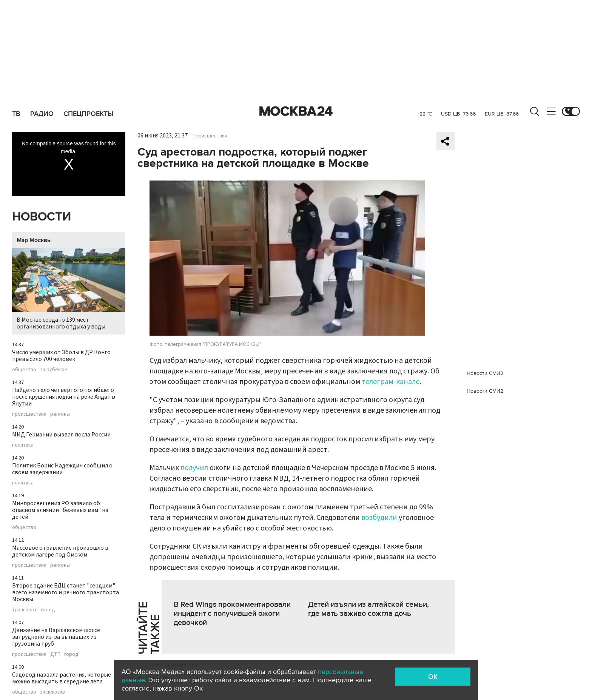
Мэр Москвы (34, 240)
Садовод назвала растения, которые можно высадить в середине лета (62, 678)
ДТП (55, 654)
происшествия (29, 414)
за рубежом (54, 370)
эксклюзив (52, 692)
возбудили (380, 518)
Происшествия (210, 136)
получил (195, 468)
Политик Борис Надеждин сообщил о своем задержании (62, 469)
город (48, 610)
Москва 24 (296, 111)
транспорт (25, 610)
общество (24, 370)
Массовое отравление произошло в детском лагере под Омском (60, 551)
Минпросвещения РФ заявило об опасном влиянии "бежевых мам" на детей (60, 510)
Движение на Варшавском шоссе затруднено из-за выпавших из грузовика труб (56, 637)
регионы (60, 414)
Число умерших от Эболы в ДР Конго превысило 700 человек (61, 356)
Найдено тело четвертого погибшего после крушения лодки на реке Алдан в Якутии (64, 397)
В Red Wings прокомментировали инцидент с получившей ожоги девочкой (232, 614)
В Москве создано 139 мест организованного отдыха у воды (69, 289)
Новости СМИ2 (485, 373)
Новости (42, 217)
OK (433, 677)
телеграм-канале (391, 382)
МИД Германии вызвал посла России (61, 435)
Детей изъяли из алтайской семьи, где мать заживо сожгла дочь (368, 609)
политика (23, 445)
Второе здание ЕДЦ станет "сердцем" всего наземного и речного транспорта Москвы (66, 592)
